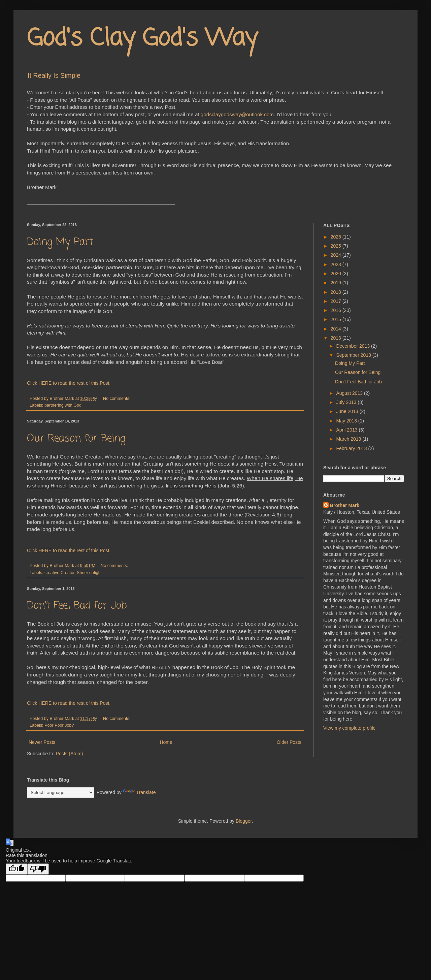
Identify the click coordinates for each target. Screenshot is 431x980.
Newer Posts (42, 742)
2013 (337, 338)
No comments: (117, 399)
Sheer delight (89, 573)
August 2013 (350, 393)
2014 (337, 329)
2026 (337, 237)
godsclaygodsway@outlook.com (237, 114)
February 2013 (352, 448)
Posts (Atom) (70, 754)
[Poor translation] (38, 869)
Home (166, 742)
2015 (337, 319)
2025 (337, 246)
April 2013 (347, 430)
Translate (139, 792)
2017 (337, 301)
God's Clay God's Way (142, 39)
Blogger (244, 821)
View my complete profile (349, 728)
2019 (337, 283)
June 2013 (348, 411)
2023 (337, 264)
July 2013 (347, 402)
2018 (337, 292)
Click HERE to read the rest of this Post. (69, 383)
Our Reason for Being (76, 439)
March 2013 (349, 439)
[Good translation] (16, 869)
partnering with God (63, 405)
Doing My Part (60, 242)
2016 (337, 310)
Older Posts (289, 742)
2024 (337, 255)
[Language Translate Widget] (60, 793)
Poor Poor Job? (59, 725)
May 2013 (347, 421)
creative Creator (59, 573)
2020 (337, 274)
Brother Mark (345, 505)
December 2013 (354, 346)
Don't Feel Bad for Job (77, 606)
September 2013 (354, 355)
